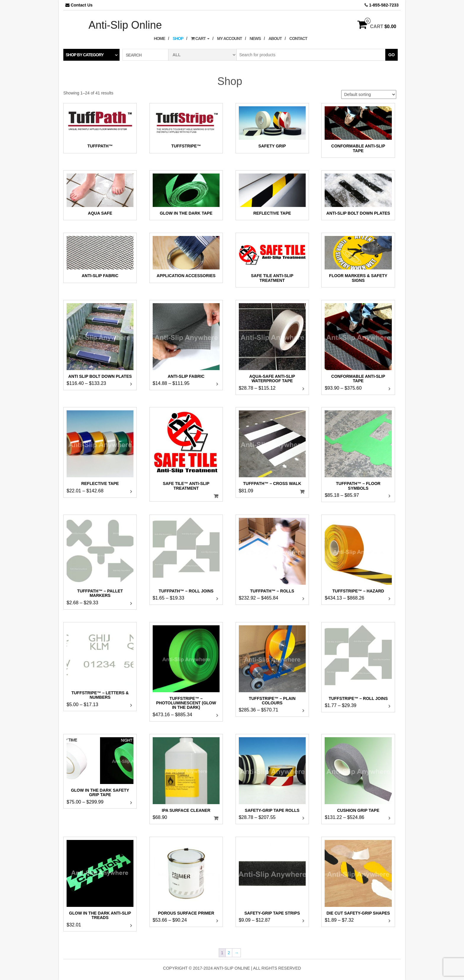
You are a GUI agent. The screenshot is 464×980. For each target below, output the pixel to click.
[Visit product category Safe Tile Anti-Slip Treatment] (272, 260)
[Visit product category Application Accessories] (186, 258)
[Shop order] (369, 94)
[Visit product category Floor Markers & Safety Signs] (358, 260)
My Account (230, 38)
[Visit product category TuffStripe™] (186, 128)
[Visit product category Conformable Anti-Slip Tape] (358, 130)
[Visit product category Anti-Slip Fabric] (100, 258)
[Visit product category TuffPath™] (100, 128)
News (255, 38)
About (275, 38)
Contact (298, 38)
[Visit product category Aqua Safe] (100, 195)
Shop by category (85, 55)
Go (391, 55)
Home (159, 38)
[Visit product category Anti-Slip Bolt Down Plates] (358, 195)
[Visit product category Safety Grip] (272, 128)
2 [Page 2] (229, 953)
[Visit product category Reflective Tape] (272, 195)
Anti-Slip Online (125, 25)
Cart (200, 38)
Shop (178, 38)
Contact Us (82, 5)
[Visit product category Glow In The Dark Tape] (186, 195)
